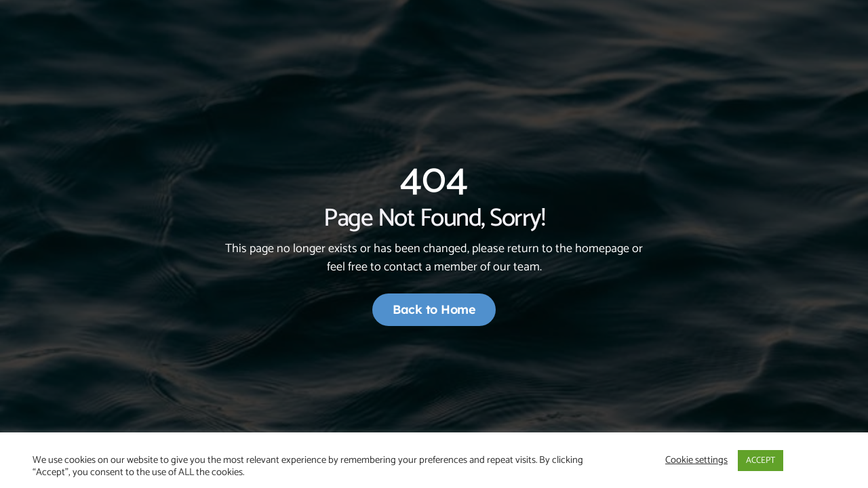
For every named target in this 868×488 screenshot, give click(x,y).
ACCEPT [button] (761, 461)
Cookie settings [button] (696, 460)
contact (403, 267)
